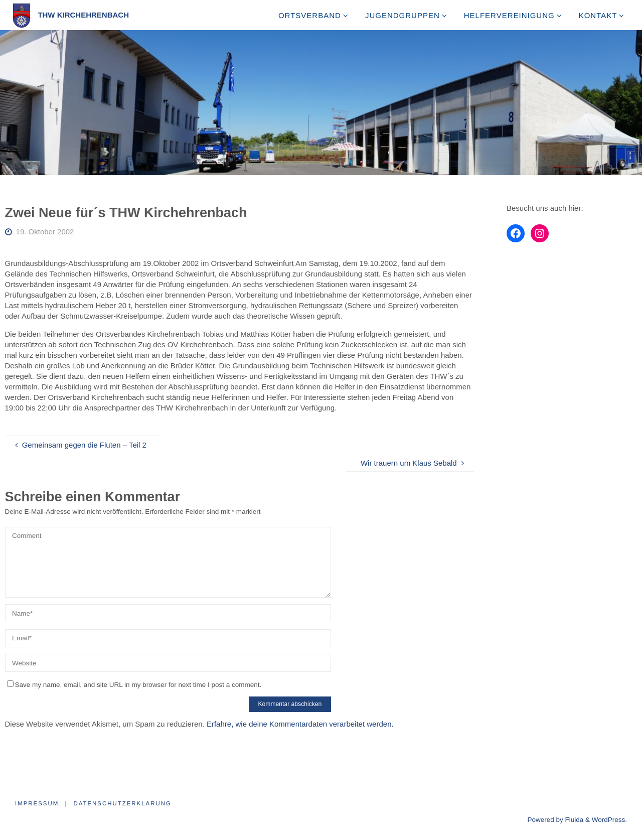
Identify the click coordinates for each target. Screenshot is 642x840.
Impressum (38, 803)
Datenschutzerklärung (126, 803)
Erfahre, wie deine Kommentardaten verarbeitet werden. (300, 724)
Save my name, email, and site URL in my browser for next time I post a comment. (134, 685)
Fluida (574, 820)
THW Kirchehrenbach (83, 15)
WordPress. (609, 820)
